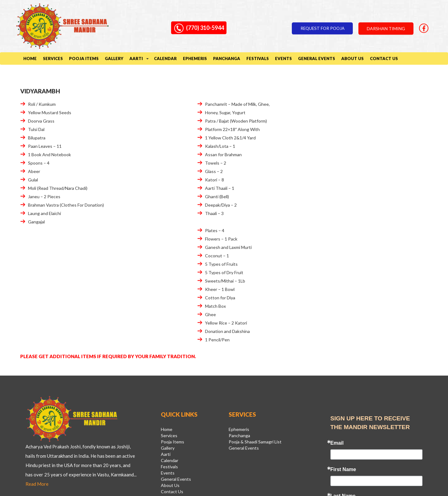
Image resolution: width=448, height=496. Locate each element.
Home (30, 59)
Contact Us (384, 59)
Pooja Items (84, 59)
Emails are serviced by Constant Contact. (362, 423)
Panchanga (227, 59)
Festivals (258, 59)
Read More (64, 368)
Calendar (165, 59)
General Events (317, 59)
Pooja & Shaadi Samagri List (255, 328)
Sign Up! (376, 436)
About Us (352, 59)
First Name (343, 353)
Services (53, 59)
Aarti (136, 59)
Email (337, 327)
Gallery (114, 59)
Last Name (343, 380)
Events (283, 59)
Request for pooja (317, 26)
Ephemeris (195, 59)
